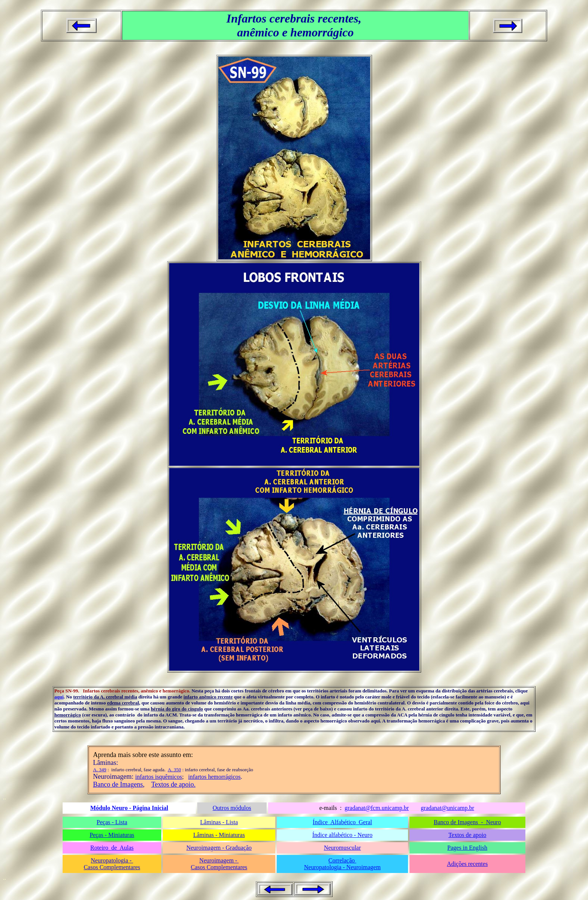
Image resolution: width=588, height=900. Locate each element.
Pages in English (467, 848)
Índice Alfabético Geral (342, 822)
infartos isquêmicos (159, 777)
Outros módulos (232, 808)
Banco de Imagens (118, 784)
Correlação (342, 860)
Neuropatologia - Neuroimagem (342, 867)
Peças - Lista (112, 822)
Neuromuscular (343, 848)
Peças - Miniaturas (112, 835)
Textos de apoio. (173, 784)
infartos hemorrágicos (214, 777)
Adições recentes (467, 864)
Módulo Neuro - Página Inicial (129, 808)
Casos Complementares (112, 867)
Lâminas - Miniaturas (219, 835)
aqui (59, 697)
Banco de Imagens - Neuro (467, 822)
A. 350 (174, 770)
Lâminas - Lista (219, 822)
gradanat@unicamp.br (447, 808)
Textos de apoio (467, 835)
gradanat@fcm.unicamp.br (377, 808)
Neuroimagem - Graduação (219, 848)
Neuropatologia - (112, 860)
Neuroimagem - (219, 860)
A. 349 (100, 770)
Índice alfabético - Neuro (342, 835)
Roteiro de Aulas (112, 848)
